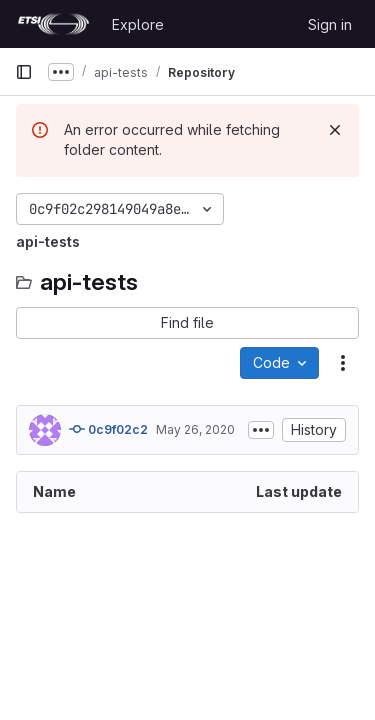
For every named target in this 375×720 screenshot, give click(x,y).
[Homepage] (53, 24)
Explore (138, 24)
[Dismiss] (335, 130)
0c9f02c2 (108, 429)
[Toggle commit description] (261, 430)
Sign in (330, 24)
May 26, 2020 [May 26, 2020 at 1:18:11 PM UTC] (195, 429)
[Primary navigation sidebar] (24, 72)
